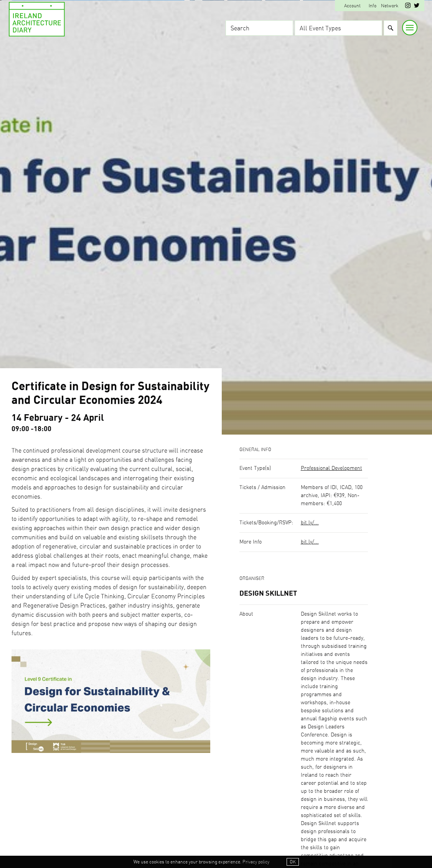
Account (352, 6)
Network (390, 6)
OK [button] (293, 862)
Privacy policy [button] (256, 862)
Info (373, 6)
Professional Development (331, 468)
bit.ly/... (310, 523)
